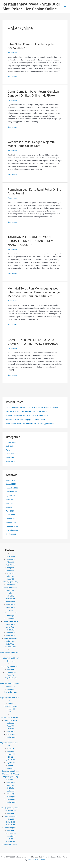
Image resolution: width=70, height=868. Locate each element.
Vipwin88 (11, 562)
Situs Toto (11, 729)
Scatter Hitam (11, 596)
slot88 (11, 703)
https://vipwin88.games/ (10, 683)
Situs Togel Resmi (11, 706)
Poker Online (12, 53)
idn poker (11, 576)
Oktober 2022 (11, 534)
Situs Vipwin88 (11, 811)
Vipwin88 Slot (11, 672)
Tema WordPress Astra (36, 860)
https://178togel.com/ (11, 771)
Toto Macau (11, 565)
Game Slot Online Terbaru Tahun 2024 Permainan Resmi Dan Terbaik (32, 407)
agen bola (11, 836)
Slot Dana (11, 661)
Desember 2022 (12, 526)
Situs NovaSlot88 (11, 844)
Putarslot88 (11, 822)
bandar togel (11, 737)
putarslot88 (11, 760)
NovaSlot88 (11, 842)
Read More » (12, 77)
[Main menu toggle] (65, 7)
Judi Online (10, 446)
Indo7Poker (11, 604)
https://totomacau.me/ (10, 717)
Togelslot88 (11, 556)
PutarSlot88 (11, 599)
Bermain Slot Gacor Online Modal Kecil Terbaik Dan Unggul (28, 411)
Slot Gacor (11, 559)
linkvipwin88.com (11, 692)
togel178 (11, 573)
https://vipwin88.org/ (11, 658)
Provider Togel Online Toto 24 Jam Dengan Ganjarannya (27, 415)
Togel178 (11, 675)
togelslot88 (11, 763)
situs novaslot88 (11, 816)
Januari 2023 (11, 523)
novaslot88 (11, 709)
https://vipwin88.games (10, 808)
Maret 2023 (10, 515)
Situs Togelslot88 (11, 587)
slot (11, 593)
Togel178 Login (11, 678)
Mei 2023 (9, 507)
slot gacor (11, 768)
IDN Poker (11, 630)
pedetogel (11, 616)
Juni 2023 (10, 503)
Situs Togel (11, 794)
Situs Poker (11, 732)
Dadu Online (11, 607)
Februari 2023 (11, 519)
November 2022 (12, 530)
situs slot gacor (11, 828)
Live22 (11, 757)
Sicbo (11, 610)
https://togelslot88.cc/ (10, 667)
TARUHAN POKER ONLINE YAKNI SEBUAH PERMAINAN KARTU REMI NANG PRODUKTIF (31, 241)
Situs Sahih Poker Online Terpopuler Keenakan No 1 (25, 419)
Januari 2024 (11, 484)
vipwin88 (11, 669)
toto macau (11, 734)
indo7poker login (11, 638)
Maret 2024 (10, 480)
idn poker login (11, 647)
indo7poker (11, 633)
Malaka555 (11, 585)
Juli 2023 (9, 499)
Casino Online (11, 442)
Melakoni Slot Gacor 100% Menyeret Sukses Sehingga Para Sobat (31, 423)
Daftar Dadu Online (11, 621)
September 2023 (12, 492)
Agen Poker (11, 627)
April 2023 (10, 511)
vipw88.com (11, 686)
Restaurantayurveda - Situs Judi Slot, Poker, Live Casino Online (31, 7)
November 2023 (12, 488)
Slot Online (10, 458)
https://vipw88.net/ (11, 582)
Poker (8, 450)
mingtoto (11, 568)
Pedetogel (11, 797)
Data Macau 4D (11, 613)
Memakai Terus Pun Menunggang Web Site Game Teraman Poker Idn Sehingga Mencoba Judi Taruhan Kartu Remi (34, 292)
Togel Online (11, 461)
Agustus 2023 (11, 495)
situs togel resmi (11, 720)
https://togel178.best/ (11, 774)
